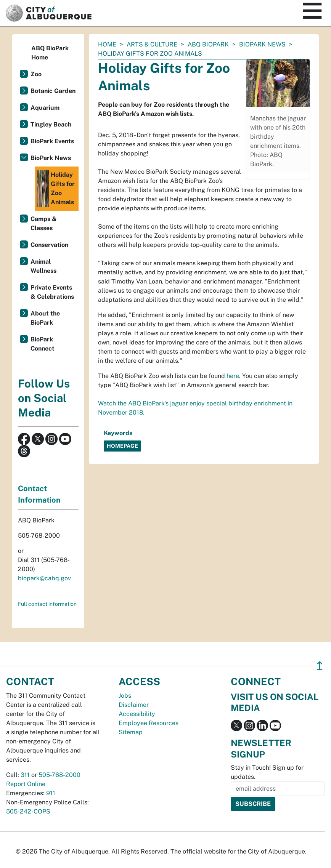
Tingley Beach (51, 124)
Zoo (36, 74)
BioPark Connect (43, 344)
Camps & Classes (44, 223)
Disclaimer (134, 705)
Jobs (125, 696)
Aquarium (45, 108)
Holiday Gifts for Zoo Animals (56, 189)
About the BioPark (45, 318)
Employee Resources (149, 723)
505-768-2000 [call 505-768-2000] (59, 775)
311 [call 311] (25, 775)
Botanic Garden (53, 91)
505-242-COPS (28, 811)
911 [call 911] (51, 793)
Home (107, 44)
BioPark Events (52, 141)
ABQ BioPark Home (50, 53)
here (233, 376)
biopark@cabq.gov (44, 578)
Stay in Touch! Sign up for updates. (267, 772)
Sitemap (131, 732)
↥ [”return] (320, 666)
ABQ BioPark (208, 44)
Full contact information (47, 604)
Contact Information (39, 494)
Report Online (26, 784)
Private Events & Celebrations (52, 292)
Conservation (49, 245)
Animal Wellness (43, 266)
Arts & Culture (152, 44)
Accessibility (137, 714)
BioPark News (262, 44)
